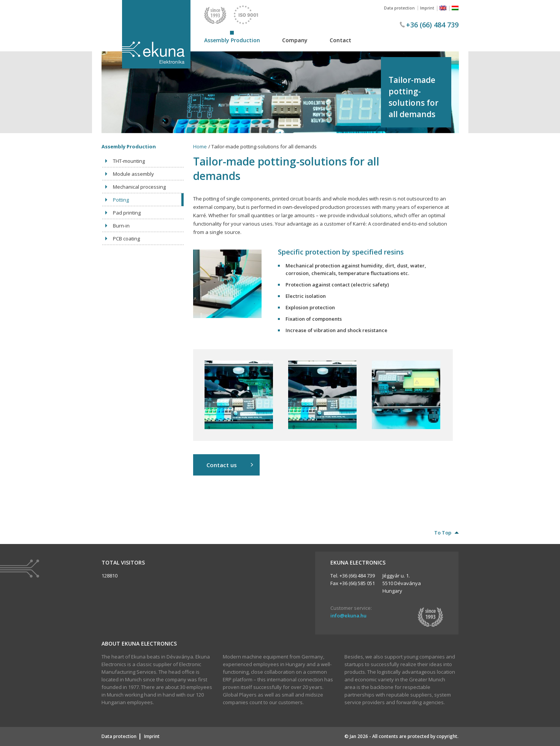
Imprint (427, 8)
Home (200, 146)
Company (295, 40)
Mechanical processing (139, 187)
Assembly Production (232, 40)
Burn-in (121, 226)
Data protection (399, 8)
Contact (340, 40)
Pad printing (127, 213)
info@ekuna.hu (348, 616)
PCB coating (126, 239)
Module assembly (133, 174)
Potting (121, 200)
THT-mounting (129, 161)
